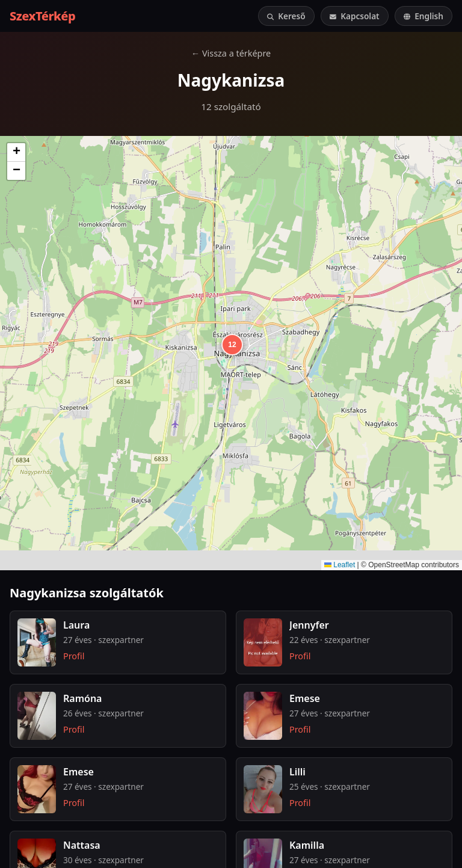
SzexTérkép (42, 16)
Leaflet (340, 565)
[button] (231, 343)
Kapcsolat (355, 16)
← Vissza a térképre (231, 53)
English (423, 16)
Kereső (286, 16)
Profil (74, 656)
